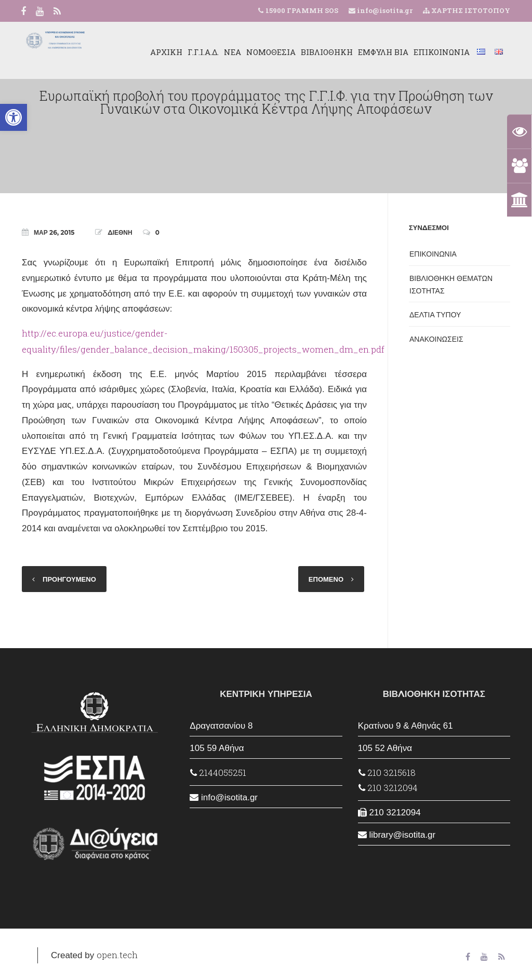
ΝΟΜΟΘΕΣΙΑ (271, 52)
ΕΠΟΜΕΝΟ (326, 579)
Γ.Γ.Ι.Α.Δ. (203, 52)
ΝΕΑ (232, 52)
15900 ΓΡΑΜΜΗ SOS (302, 10)
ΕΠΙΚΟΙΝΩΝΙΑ (442, 52)
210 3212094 (388, 788)
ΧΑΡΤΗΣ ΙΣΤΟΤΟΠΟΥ (467, 10)
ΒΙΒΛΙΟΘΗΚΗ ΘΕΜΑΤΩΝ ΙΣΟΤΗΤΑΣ (451, 285)
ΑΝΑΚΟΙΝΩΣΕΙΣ (436, 339)
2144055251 (218, 773)
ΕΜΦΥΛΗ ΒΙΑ (383, 52)
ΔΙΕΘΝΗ (120, 232)
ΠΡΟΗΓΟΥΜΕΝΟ (69, 579)
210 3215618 (387, 773)
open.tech (117, 955)
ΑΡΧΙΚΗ (166, 52)
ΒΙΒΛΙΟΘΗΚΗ (327, 52)
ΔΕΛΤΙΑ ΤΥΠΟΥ (435, 315)
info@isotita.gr (384, 10)
